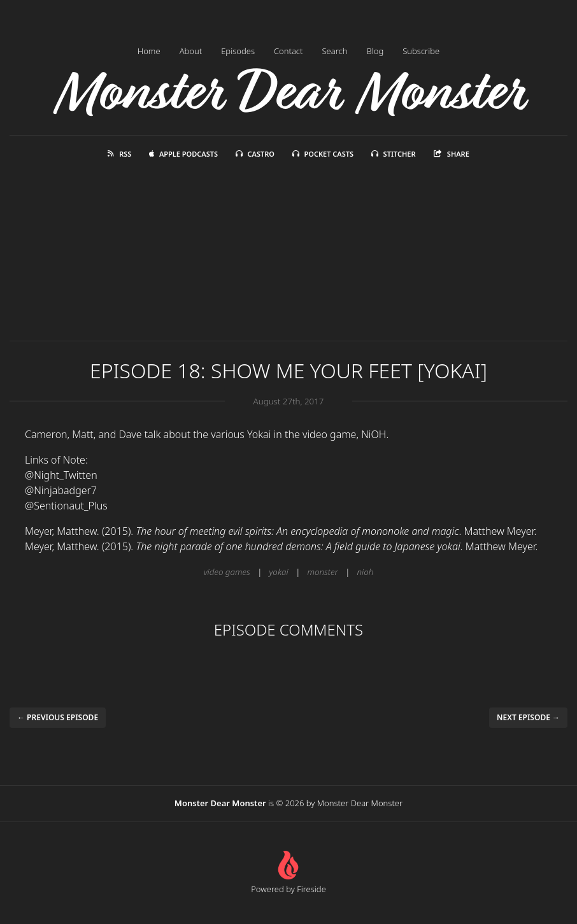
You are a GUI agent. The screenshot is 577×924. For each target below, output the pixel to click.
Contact (288, 51)
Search (334, 51)
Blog (375, 51)
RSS (119, 154)
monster (323, 572)
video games (227, 572)
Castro (255, 154)
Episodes (238, 51)
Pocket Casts (323, 154)
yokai (279, 572)
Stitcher (394, 154)
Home (149, 51)
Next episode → (528, 717)
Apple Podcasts (183, 154)
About (191, 51)
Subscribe (421, 51)
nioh (366, 572)
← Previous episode (58, 717)
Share (451, 154)
